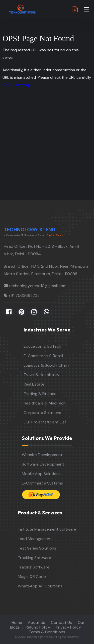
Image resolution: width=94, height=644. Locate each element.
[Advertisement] (47, 150)
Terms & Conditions (47, 632)
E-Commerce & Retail (43, 356)
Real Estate (34, 384)
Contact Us (61, 622)
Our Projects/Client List (45, 422)
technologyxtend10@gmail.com (38, 286)
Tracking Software (34, 558)
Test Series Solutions (37, 548)
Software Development (43, 464)
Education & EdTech (42, 346)
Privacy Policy (68, 627)
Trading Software (34, 567)
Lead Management (35, 539)
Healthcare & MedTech (45, 403)
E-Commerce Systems (42, 483)
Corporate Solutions (42, 413)
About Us (36, 622)
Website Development (42, 455)
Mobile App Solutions (41, 474)
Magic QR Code (32, 577)
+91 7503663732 (24, 295)
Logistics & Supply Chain (46, 365)
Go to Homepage (18, 85)
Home (17, 622)
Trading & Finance (40, 394)
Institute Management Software (47, 529)
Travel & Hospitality (41, 375)
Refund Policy (38, 627)
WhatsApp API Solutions (40, 586)
